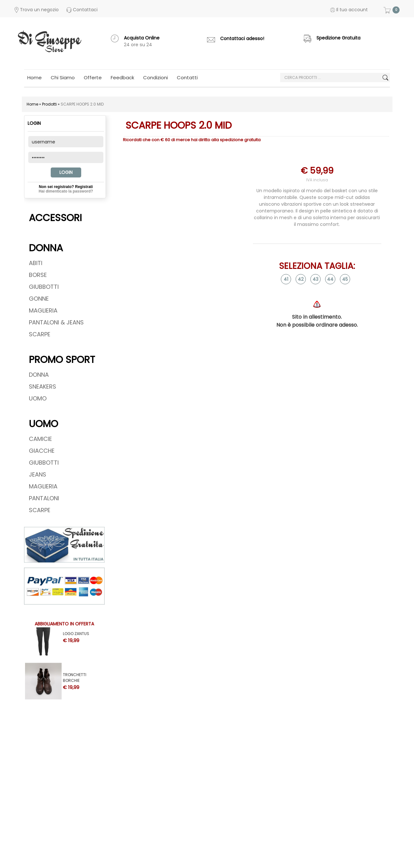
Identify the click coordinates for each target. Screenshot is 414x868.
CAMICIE (40, 439)
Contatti (187, 77)
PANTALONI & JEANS (56, 322)
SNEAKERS (43, 387)
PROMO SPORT (62, 360)
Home (34, 77)
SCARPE (40, 334)
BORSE (38, 275)
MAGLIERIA (43, 310)
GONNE (39, 299)
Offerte (93, 77)
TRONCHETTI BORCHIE (75, 676)
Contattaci (82, 10)
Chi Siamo (63, 77)
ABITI (36, 263)
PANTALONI (44, 498)
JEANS (38, 474)
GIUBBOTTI (44, 287)
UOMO (38, 398)
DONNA (46, 248)
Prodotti (49, 104)
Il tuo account (349, 10)
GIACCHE (42, 451)
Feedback (122, 77)
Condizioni (155, 77)
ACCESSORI (55, 218)
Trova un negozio (37, 10)
